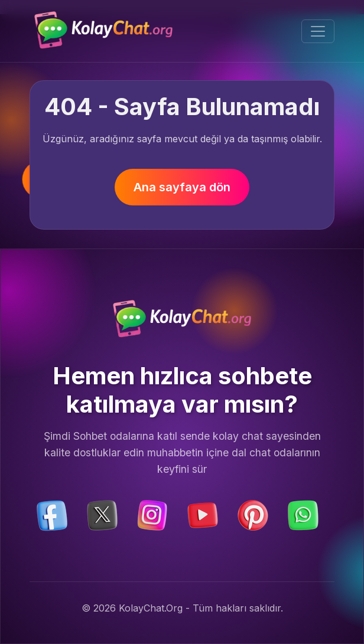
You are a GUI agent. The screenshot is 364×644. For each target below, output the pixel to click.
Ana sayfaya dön (182, 187)
